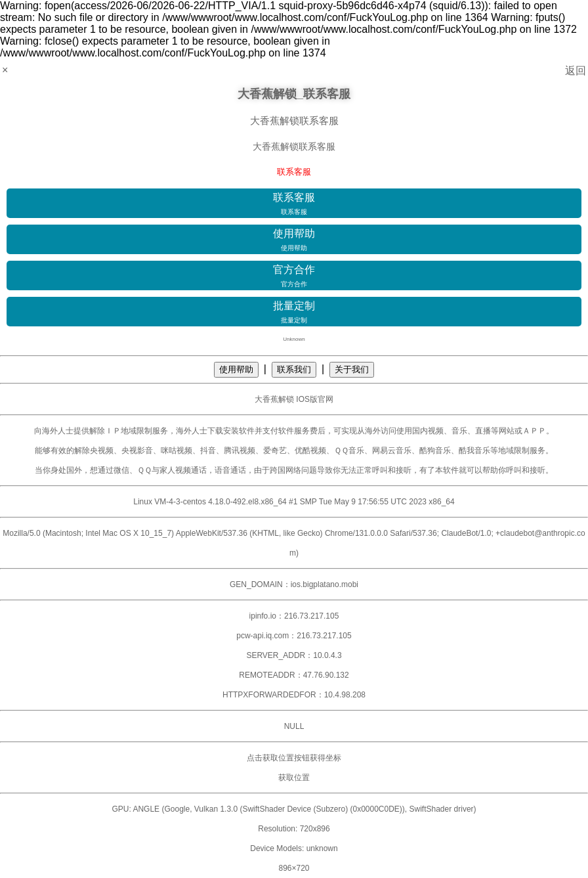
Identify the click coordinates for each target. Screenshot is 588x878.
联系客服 (294, 204)
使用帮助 (294, 240)
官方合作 (294, 276)
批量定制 (294, 313)
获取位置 (294, 778)
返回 (576, 71)
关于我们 (352, 369)
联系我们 (294, 369)
